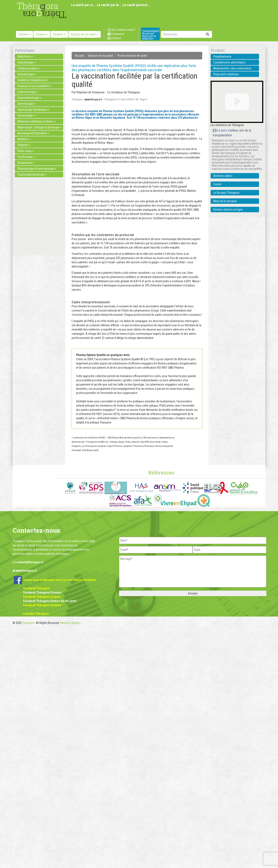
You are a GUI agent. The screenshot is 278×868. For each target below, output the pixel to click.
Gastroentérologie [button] (29, 98)
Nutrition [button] (24, 139)
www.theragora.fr (93, 99)
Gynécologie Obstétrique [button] (33, 110)
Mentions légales (70, 623)
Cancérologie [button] (27, 62)
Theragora (28, 623)
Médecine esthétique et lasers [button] (37, 121)
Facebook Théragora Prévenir (42, 593)
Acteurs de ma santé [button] (85, 34)
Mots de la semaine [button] (225, 201)
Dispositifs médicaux (226, 74)
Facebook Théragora (36, 588)
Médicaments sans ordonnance (232, 68)
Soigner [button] (42, 34)
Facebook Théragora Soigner (42, 597)
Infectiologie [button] (26, 116)
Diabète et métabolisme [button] (33, 80)
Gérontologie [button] (26, 104)
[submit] (207, 34)
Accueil (79, 56)
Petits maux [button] (26, 151)
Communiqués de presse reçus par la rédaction (151, 35)
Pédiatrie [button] (24, 145)
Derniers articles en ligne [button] (228, 210)
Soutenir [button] (59, 34)
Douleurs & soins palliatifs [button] (34, 86)
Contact (114, 38)
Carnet (217, 184)
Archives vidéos (223, 176)
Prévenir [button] (25, 34)
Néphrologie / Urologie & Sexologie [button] (40, 127)
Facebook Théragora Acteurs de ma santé (50, 601)
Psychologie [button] (26, 157)
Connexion (116, 34)
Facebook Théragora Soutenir (42, 605)
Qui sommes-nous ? (121, 30)
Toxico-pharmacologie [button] (32, 175)
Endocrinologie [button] (28, 92)
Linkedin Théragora (36, 614)
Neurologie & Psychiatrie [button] (33, 133)
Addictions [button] (25, 56)
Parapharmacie (222, 56)
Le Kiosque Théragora (226, 193)
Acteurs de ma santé (101, 56)
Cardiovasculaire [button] (29, 68)
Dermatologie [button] (27, 74)
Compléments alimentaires (229, 62)
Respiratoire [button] (26, 163)
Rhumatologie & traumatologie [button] (37, 169)
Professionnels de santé (132, 56)
